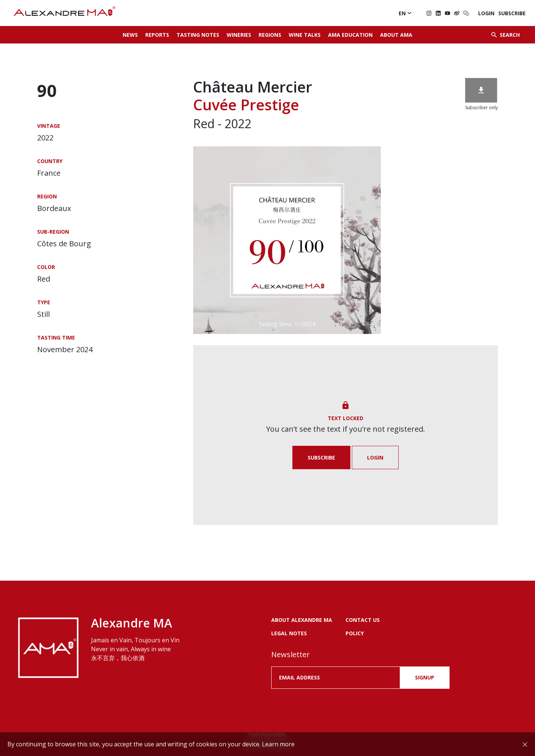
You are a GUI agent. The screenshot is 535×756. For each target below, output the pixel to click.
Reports (157, 35)
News (130, 35)
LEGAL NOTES (289, 633)
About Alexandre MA (302, 620)
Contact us (363, 620)
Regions (270, 35)
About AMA (396, 35)
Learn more (278, 744)
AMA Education (350, 35)
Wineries (239, 35)
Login (486, 13)
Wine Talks (305, 35)
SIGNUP (425, 677)
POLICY (355, 633)
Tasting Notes (198, 35)
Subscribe (512, 13)
